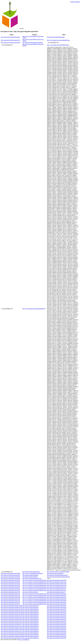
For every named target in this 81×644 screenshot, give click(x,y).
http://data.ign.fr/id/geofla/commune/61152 (12, 638)
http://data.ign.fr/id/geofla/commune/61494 (12, 635)
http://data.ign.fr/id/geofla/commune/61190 (12, 609)
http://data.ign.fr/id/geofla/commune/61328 (12, 612)
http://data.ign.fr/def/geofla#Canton (56, 37)
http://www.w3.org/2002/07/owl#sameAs (33, 573)
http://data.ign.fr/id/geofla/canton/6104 (57, 580)
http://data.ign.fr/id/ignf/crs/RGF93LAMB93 (58, 572)
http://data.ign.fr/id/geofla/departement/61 (57, 575)
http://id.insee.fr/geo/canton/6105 (55, 573)
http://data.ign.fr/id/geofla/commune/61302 (12, 607)
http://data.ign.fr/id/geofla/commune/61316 (12, 611)
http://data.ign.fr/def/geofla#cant (31, 606)
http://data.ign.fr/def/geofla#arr (30, 577)
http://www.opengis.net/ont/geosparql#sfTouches (35, 580)
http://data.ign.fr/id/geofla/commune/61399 (12, 629)
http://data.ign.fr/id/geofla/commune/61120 (12, 618)
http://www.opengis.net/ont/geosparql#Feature (58, 40)
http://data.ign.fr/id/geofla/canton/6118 (57, 587)
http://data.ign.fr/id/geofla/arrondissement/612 (58, 577)
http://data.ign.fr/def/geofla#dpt (30, 575)
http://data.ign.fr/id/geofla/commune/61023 (12, 633)
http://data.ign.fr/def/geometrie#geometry (33, 43)
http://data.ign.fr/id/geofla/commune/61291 (12, 623)
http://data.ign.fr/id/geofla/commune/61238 (12, 614)
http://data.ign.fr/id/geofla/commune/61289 (12, 636)
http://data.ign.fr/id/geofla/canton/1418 (57, 585)
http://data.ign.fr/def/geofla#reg (30, 592)
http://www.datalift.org (24, 640)
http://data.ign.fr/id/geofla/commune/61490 (12, 606)
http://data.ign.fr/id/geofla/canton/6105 (10, 37)
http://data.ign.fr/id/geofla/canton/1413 (57, 582)
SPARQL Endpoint (75, 2)
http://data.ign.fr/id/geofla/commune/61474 (12, 626)
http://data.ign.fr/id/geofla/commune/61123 (12, 616)
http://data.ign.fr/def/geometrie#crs (31, 572)
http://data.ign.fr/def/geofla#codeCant (32, 578)
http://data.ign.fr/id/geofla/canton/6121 (57, 590)
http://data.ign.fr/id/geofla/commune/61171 (12, 624)
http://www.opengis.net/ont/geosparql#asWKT (34, 309)
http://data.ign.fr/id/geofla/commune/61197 (12, 631)
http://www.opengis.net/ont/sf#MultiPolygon (58, 45)
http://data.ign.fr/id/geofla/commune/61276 (12, 628)
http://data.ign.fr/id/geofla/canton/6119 (57, 589)
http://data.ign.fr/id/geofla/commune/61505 (12, 619)
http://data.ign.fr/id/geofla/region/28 (56, 592)
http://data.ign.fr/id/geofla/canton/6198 (57, 584)
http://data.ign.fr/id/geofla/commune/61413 (12, 621)
